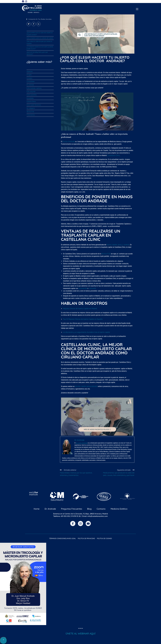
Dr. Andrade (30, 85)
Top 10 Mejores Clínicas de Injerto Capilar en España (83, 319)
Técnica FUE (30, 112)
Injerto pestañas (32, 95)
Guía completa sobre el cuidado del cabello (40, 38)
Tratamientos (31, 115)
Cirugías (29, 75)
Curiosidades (31, 81)
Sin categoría (31, 108)
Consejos (29, 78)
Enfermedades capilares (34, 88)
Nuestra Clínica (31, 101)
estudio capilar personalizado (86, 386)
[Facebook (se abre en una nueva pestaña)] (23, 1)
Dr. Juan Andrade (82, 443)
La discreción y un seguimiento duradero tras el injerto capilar (87, 332)
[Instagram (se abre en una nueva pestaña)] (26, 1)
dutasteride (83, 288)
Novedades (30, 98)
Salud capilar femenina (34, 105)
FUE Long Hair (31, 91)
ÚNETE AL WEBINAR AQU (80, 634)
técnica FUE (106, 254)
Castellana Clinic (114, 155)
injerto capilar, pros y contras (118, 245)
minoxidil (92, 288)
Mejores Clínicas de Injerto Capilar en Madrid (80, 309)
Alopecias (30, 71)
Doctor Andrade (69, 141)
